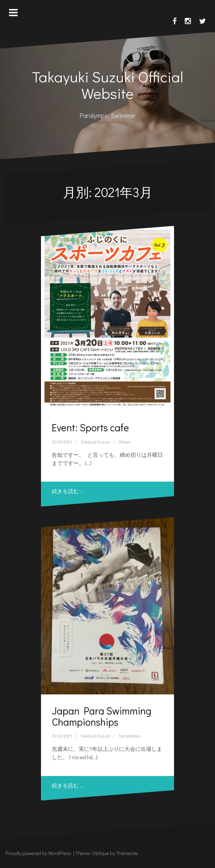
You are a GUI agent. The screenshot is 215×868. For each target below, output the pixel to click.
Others (124, 442)
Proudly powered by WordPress (38, 853)
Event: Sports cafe (90, 427)
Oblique (100, 853)
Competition (129, 736)
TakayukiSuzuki (95, 442)
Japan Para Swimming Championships (102, 716)
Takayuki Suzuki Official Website (108, 85)
